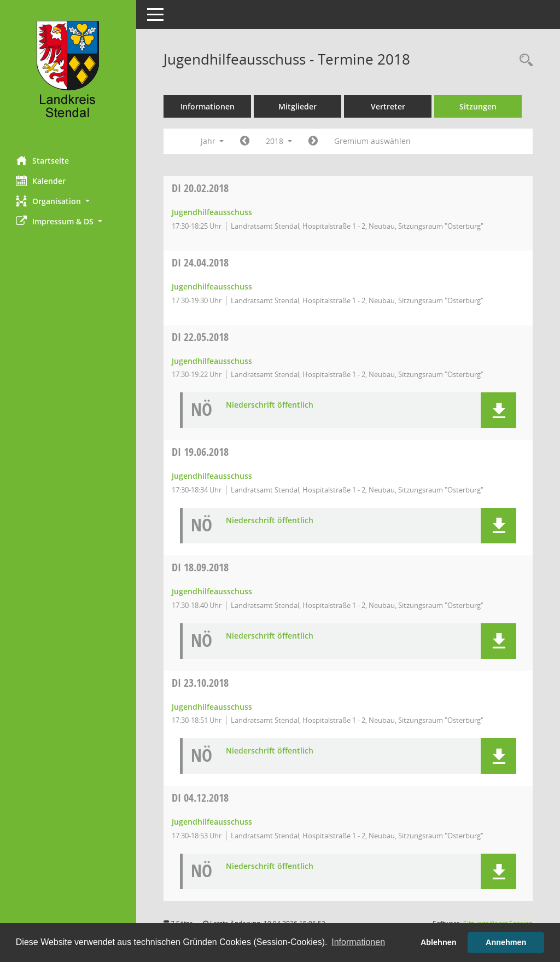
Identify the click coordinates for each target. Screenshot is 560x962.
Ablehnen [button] (439, 942)
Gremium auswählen (373, 141)
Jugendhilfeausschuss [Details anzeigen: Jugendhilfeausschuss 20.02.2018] (212, 212)
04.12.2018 (201, 798)
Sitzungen (479, 106)
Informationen (208, 106)
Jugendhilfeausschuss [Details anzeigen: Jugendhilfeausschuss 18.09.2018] (212, 591)
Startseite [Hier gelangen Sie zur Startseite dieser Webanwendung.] (43, 160)
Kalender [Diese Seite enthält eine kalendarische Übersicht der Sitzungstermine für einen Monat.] (41, 181)
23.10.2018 (201, 683)
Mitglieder (298, 106)
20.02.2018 (201, 188)
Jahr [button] (212, 141)
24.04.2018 (201, 262)
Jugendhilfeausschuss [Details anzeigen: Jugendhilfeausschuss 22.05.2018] (212, 361)
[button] (68, 201)
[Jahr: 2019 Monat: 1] (314, 141)
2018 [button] (279, 141)
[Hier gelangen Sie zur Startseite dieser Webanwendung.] (68, 74)
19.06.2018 (201, 452)
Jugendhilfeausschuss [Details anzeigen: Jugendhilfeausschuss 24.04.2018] (212, 286)
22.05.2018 (201, 337)
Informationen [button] (358, 942)
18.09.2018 (201, 567)
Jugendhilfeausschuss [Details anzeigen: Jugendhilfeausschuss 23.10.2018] (212, 707)
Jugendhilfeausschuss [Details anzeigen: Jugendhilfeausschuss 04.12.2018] (212, 822)
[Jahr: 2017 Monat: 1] (245, 141)
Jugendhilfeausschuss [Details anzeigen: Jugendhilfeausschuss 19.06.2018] (212, 476)
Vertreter (389, 106)
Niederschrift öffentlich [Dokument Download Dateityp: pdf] (270, 405)
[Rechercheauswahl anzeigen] (523, 60)
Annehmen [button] (506, 942)
